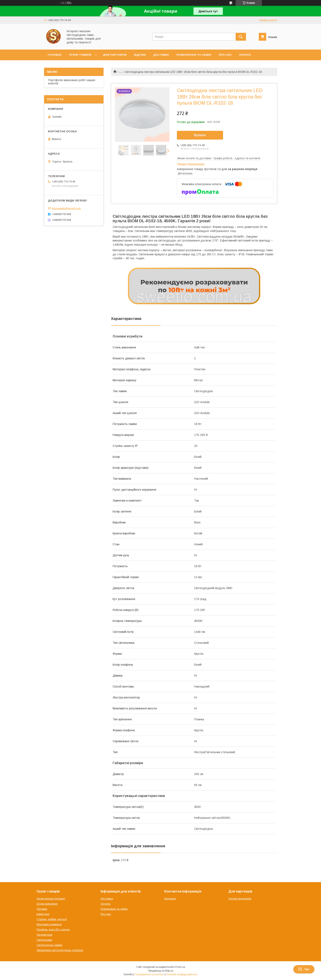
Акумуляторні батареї (51, 899)
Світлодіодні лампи (49, 945)
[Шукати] (241, 37)
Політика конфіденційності (182, 974)
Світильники (44, 940)
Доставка (161, 55)
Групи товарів (80, 55)
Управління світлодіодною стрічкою (60, 950)
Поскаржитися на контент (149, 974)
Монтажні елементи (49, 924)
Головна (55, 55)
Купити (200, 135)
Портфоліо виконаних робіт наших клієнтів (72, 82)
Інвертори (43, 914)
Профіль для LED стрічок (53, 930)
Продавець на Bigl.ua (161, 971)
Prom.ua (180, 967)
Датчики (42, 909)
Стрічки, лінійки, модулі (52, 919)
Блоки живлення (47, 904)
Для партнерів (115, 55)
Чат (304, 969)
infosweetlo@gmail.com (66, 208)
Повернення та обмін (194, 55)
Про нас (225, 55)
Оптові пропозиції (240, 899)
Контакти (170, 899)
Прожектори (44, 935)
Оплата (245, 55)
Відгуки (140, 55)
